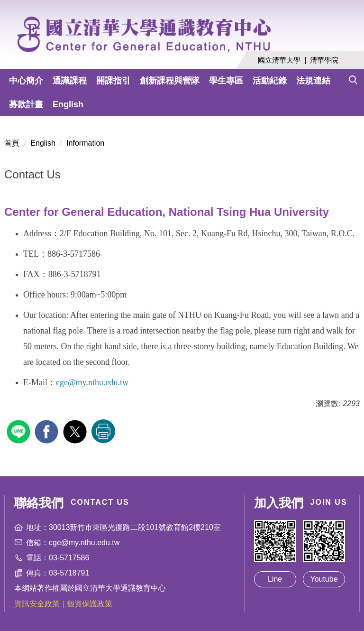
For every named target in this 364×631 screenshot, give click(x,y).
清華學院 (324, 60)
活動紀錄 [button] (270, 81)
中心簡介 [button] (26, 81)
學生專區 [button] (226, 81)
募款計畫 (26, 104)
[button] (353, 78)
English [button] (68, 104)
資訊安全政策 (37, 604)
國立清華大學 (279, 60)
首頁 (12, 143)
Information (85, 143)
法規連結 (313, 81)
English (43, 143)
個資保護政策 (90, 604)
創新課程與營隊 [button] (170, 81)
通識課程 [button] (70, 81)
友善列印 (103, 431)
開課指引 (113, 81)
